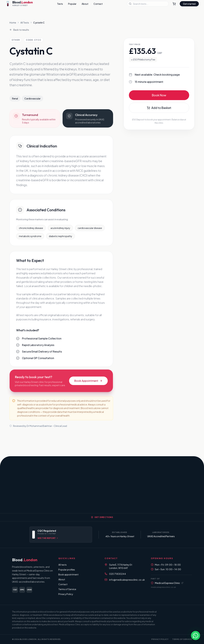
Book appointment (68, 574)
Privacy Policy (66, 594)
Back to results (19, 30)
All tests (62, 565)
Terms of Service (67, 589)
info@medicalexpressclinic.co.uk (127, 580)
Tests (60, 4)
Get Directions (102, 517)
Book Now (159, 95)
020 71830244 (118, 574)
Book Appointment (88, 381)
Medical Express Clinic (167, 583)
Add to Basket (159, 108)
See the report (48, 538)
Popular (72, 4)
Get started (189, 4)
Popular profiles (67, 570)
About (85, 4)
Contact (98, 4)
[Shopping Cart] (174, 4)
